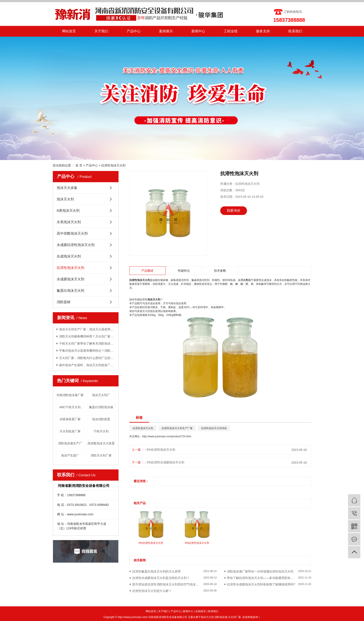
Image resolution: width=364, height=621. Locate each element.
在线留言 (201, 611)
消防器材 (64, 302)
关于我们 (101, 31)
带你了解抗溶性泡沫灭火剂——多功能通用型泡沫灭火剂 (265, 578)
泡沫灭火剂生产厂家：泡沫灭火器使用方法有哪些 (87, 329)
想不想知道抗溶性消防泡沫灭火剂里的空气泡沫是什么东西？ (173, 584)
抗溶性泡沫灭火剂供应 (214, 428)
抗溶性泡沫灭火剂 (113, 165)
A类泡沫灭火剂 (68, 211)
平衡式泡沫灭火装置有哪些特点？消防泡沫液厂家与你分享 (87, 351)
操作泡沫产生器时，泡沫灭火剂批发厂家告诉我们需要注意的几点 (87, 365)
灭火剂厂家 (234, 617)
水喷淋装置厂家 (70, 419)
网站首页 (69, 31)
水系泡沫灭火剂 (69, 222)
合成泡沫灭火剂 (69, 256)
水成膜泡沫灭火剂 (70, 279)
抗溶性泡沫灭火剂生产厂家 (177, 428)
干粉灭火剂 (101, 431)
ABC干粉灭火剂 (70, 407)
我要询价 (234, 211)
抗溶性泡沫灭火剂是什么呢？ (152, 591)
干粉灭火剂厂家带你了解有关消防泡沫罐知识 (87, 343)
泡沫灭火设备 (67, 188)
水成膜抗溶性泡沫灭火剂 (76, 245)
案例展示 (166, 31)
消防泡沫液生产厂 (70, 443)
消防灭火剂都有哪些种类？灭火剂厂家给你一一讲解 (87, 336)
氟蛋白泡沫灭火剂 (70, 291)
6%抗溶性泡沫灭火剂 (161, 450)
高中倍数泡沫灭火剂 (72, 233)
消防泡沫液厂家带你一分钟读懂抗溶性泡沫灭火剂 (260, 571)
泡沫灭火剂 (65, 199)
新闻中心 (198, 31)
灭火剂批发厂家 (70, 431)
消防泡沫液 (221, 617)
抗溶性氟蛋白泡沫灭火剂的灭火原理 (156, 571)
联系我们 (295, 31)
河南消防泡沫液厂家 (70, 395)
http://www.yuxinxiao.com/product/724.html (167, 436)
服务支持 (263, 31)
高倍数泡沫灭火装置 (101, 443)
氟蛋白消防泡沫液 (101, 407)
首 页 (79, 165)
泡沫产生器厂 (70, 455)
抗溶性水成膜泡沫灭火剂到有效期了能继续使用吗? (261, 584)
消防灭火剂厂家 (101, 455)
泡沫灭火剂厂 (101, 395)
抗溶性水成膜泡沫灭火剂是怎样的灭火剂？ (161, 578)
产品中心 (134, 31)
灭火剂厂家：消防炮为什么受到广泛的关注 (87, 358)
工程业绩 (231, 31)
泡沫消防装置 (101, 419)
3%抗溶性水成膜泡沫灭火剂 (166, 462)
